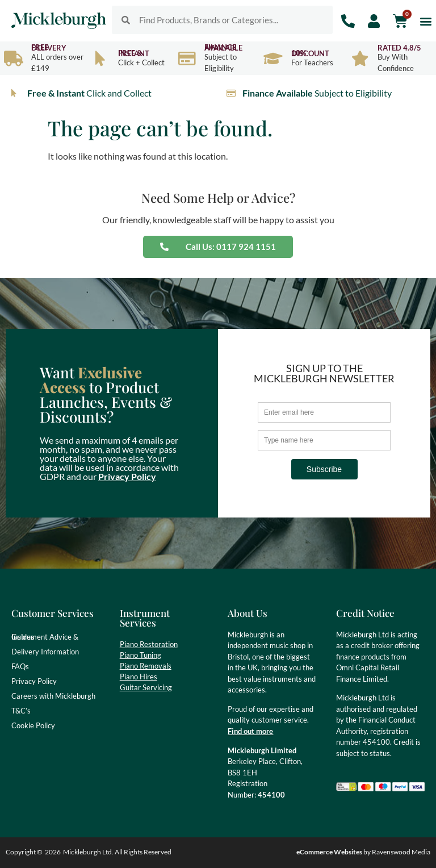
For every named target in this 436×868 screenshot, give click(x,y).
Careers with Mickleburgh (53, 696)
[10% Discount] (273, 58)
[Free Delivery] (13, 58)
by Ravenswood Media (363, 852)
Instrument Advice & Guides (45, 637)
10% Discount (310, 53)
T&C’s (21, 711)
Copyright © (24, 852)
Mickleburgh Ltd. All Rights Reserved (117, 852)
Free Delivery (49, 47)
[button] (425, 21)
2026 (53, 852)
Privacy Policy (127, 476)
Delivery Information (45, 652)
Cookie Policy (33, 725)
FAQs (20, 666)
